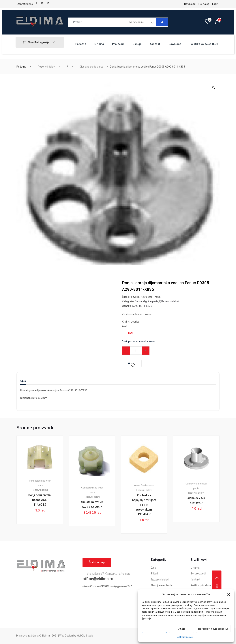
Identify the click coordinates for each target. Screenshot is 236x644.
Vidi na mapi (97, 562)
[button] (229, 595)
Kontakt (155, 44)
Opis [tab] (23, 381)
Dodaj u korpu (170, 350)
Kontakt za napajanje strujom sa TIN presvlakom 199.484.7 (144, 505)
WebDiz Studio (85, 636)
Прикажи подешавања (213, 629)
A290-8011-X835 (142, 306)
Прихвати (154, 629)
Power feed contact (144, 485)
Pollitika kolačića (184, 637)
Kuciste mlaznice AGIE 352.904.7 (92, 504)
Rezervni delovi (46, 67)
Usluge (137, 44)
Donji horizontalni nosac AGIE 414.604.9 (40, 500)
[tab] (23, 382)
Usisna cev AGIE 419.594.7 (196, 500)
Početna (81, 44)
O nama (99, 44)
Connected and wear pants (40, 483)
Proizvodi (118, 44)
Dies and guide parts (91, 67)
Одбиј (182, 629)
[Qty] (136, 351)
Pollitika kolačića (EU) (204, 44)
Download (175, 44)
